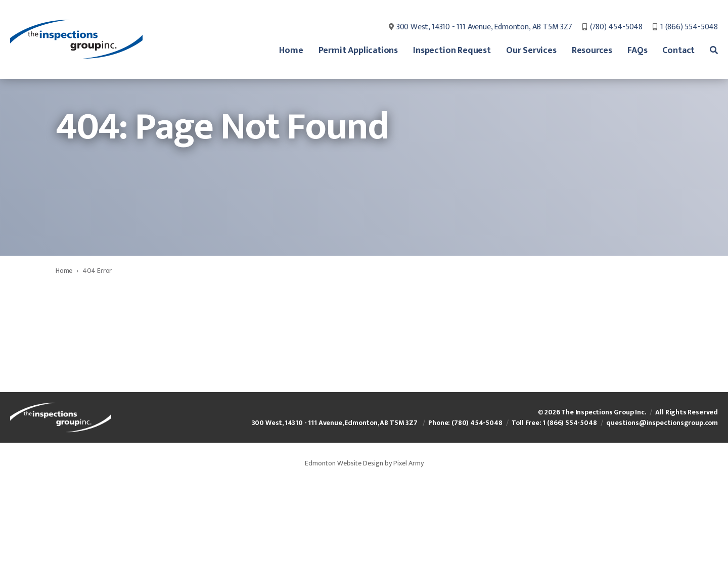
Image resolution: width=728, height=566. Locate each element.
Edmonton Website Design (344, 540)
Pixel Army (408, 540)
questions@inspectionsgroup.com (662, 500)
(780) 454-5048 (616, 28)
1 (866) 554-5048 (689, 28)
